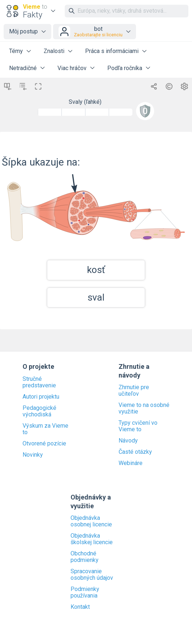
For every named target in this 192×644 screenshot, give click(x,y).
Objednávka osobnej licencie (91, 521)
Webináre (131, 463)
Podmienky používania (85, 592)
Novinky (33, 455)
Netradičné (23, 68)
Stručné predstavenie (39, 382)
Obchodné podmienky (85, 557)
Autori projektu (41, 397)
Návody (128, 441)
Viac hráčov (72, 68)
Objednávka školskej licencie (92, 539)
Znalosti (54, 51)
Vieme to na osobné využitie (144, 408)
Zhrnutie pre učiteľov (134, 391)
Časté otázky (135, 452)
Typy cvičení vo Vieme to (138, 426)
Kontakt (80, 607)
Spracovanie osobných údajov (92, 575)
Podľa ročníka (125, 68)
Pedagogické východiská (39, 411)
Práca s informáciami (112, 51)
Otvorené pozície (44, 444)
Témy (16, 51)
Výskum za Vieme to (45, 429)
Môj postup (23, 31)
